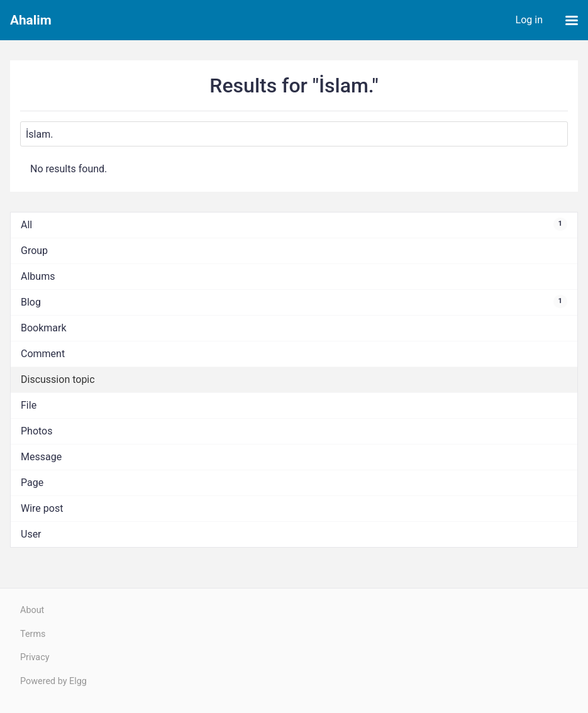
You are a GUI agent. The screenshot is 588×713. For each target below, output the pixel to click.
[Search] (294, 134)
